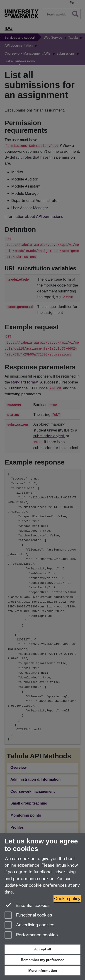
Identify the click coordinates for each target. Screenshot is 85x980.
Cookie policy (67, 899)
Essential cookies (27, 905)
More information (43, 971)
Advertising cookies (29, 925)
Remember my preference (43, 960)
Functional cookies (28, 915)
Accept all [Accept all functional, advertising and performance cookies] (43, 949)
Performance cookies (31, 935)
